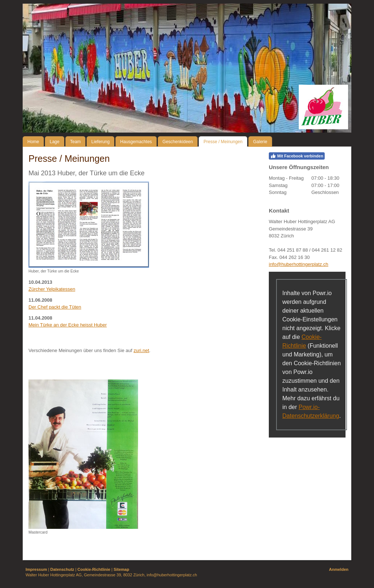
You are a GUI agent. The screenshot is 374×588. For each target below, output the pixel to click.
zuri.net (142, 350)
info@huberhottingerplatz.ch (299, 264)
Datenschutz (62, 569)
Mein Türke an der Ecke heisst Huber (68, 325)
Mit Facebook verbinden (297, 156)
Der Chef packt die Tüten (55, 307)
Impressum (36, 569)
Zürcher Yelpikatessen (52, 289)
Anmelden (339, 569)
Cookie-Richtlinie (94, 569)
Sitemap (121, 569)
